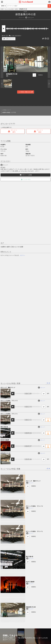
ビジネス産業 (19, 247)
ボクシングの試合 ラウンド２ (9, 401)
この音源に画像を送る (26, 92)
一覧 (48, 383)
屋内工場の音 (4, 427)
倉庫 (8, 247)
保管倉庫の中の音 (12, 74)
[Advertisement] (25, 100)
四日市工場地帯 (5, 440)
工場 (12, 247)
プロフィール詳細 (26, 175)
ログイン (23, 255)
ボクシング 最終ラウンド (8, 388)
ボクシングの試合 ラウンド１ (9, 414)
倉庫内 (3, 247)
